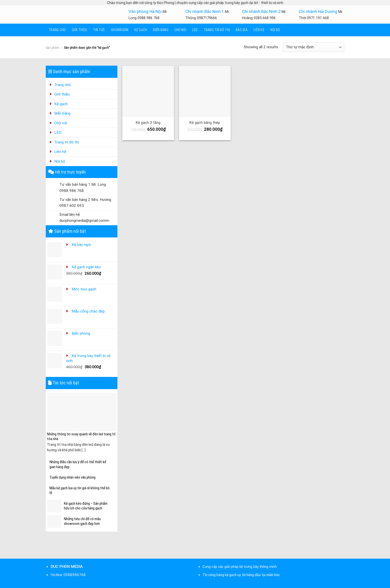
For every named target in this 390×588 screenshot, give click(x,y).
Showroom (120, 30)
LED (195, 30)
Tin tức (99, 30)
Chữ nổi (180, 30)
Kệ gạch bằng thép (205, 123)
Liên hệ (259, 30)
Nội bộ (275, 30)
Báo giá (242, 30)
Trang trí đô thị (217, 30)
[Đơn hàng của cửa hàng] (314, 47)
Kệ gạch (141, 30)
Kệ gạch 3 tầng (148, 123)
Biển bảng (161, 30)
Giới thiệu (80, 30)
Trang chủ (57, 30)
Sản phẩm (53, 48)
